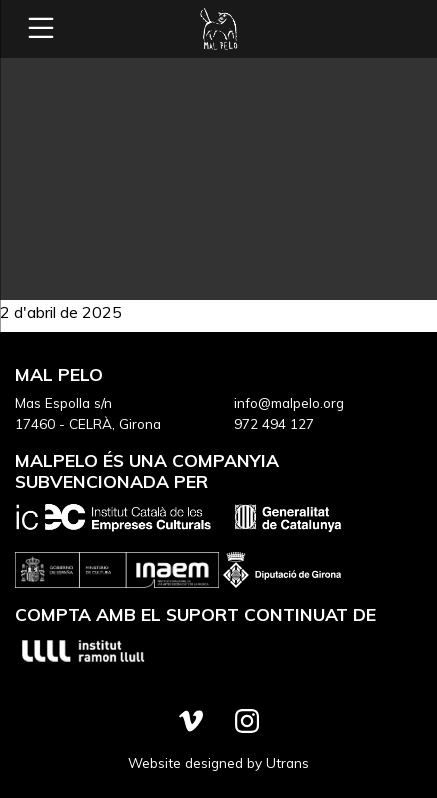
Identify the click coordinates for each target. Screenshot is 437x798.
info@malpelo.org (289, 402)
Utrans (287, 762)
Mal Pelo (218, 29)
